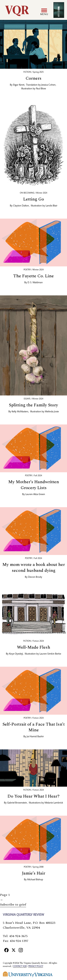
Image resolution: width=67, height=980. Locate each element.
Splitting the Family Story (33, 405)
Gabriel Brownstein (17, 803)
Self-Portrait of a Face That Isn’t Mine (34, 727)
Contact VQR (20, 966)
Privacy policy (36, 966)
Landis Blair (51, 206)
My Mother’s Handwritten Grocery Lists (34, 485)
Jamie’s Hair (33, 873)
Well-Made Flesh (34, 647)
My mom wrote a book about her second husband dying (34, 568)
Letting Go (34, 199)
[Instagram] (21, 950)
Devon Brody (35, 577)
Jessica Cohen (48, 85)
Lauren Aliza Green (35, 494)
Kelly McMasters (20, 412)
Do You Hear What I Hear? (33, 796)
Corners (33, 78)
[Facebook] (6, 950)
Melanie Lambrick (54, 803)
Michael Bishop (35, 880)
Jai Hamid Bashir (35, 737)
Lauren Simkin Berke (50, 654)
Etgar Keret (19, 85)
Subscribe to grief (13, 905)
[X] (14, 950)
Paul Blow (41, 89)
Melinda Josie (52, 412)
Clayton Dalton (21, 206)
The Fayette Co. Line (33, 276)
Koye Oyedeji (16, 654)
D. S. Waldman (35, 283)
